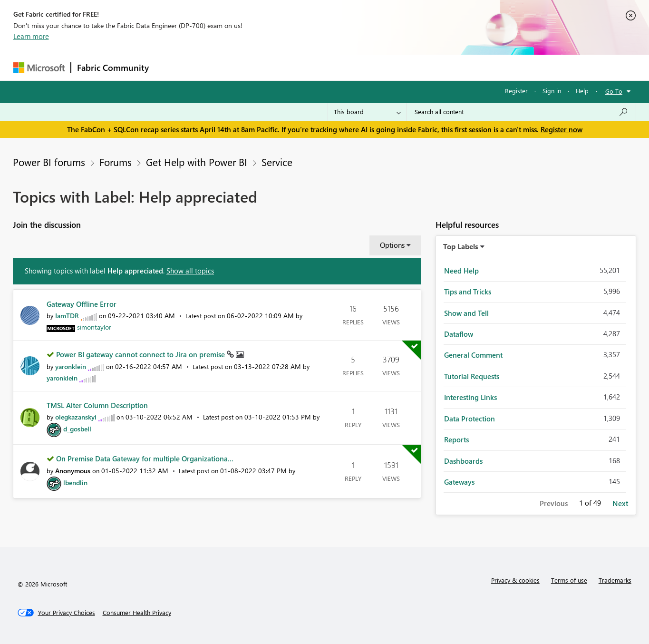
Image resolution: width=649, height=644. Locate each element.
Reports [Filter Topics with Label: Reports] (456, 439)
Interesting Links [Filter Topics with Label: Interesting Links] (470, 397)
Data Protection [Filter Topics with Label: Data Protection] (470, 419)
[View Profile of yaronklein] (71, 366)
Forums (170, 67)
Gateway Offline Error (82, 304)
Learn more (31, 36)
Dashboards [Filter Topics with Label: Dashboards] (463, 461)
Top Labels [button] (461, 246)
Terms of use (569, 580)
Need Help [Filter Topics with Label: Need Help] (461, 271)
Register (516, 91)
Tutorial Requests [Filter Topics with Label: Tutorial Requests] (472, 376)
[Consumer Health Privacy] (137, 613)
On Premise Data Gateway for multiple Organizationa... (145, 459)
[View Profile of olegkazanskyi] (76, 417)
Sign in (552, 91)
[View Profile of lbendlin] (75, 483)
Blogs (336, 67)
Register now (562, 129)
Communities (294, 67)
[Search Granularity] (367, 112)
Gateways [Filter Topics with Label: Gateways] (459, 482)
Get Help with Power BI (197, 162)
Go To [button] (614, 91)
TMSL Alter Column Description (97, 405)
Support (413, 67)
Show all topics (190, 271)
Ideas (251, 67)
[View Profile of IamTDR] (67, 316)
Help (582, 91)
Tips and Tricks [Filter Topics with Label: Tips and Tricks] (468, 292)
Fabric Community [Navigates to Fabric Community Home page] (113, 68)
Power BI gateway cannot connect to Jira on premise (141, 354)
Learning (373, 67)
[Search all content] (521, 112)
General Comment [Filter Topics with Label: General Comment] (473, 355)
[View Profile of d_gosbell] (77, 429)
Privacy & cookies (515, 580)
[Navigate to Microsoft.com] (39, 68)
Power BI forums (49, 162)
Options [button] (392, 245)
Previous (554, 503)
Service (277, 162)
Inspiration (212, 67)
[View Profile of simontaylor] (94, 327)
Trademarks (615, 580)
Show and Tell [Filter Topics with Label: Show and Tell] (466, 313)
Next (620, 503)
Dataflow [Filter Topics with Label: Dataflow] (459, 334)
